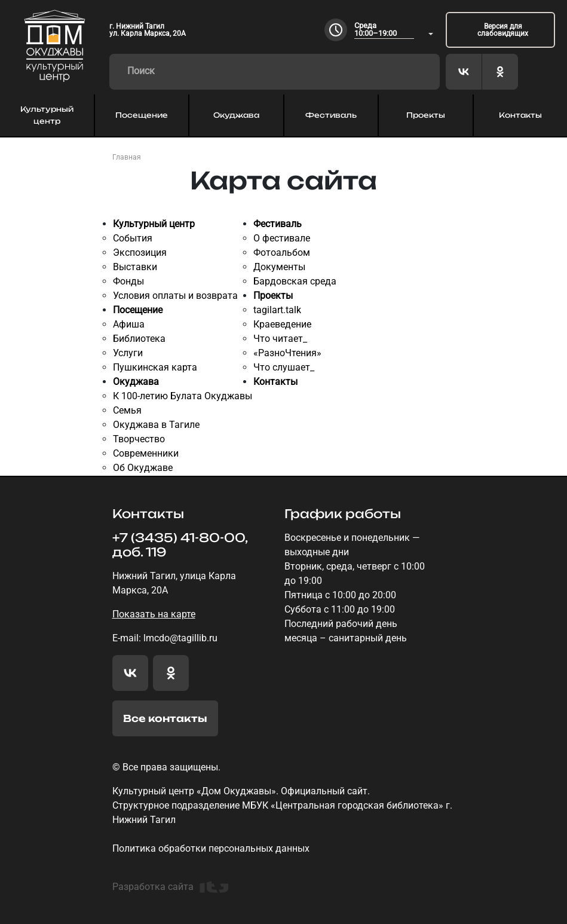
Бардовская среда (295, 281)
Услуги (128, 353)
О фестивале (282, 238)
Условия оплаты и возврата (175, 296)
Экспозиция (140, 253)
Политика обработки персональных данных (211, 848)
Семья (127, 410)
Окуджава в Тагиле (156, 425)
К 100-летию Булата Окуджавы (183, 396)
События (133, 238)
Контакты (520, 115)
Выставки (135, 267)
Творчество (139, 439)
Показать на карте (154, 614)
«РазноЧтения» (287, 353)
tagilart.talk (277, 310)
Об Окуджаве (143, 468)
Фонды (128, 281)
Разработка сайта (170, 887)
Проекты (426, 115)
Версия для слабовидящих (503, 30)
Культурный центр (47, 115)
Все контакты (165, 718)
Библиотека (139, 339)
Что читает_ (280, 339)
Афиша (129, 324)
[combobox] (394, 30)
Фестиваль (331, 115)
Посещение (142, 115)
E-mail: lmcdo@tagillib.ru (165, 638)
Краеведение (282, 324)
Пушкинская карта (155, 367)
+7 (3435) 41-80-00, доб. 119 (180, 545)
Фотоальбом (282, 253)
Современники (146, 453)
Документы (279, 267)
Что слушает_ (284, 367)
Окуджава (236, 115)
